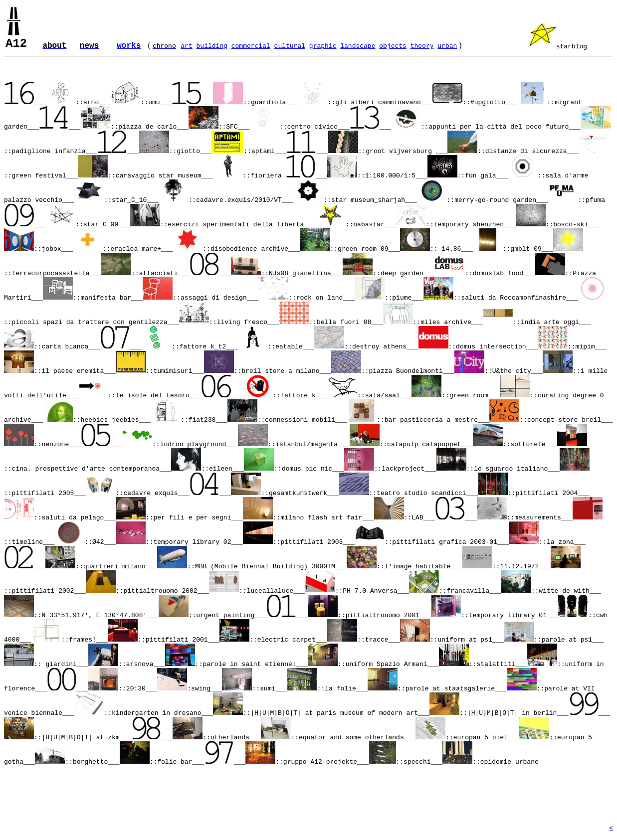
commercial (251, 46)
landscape (358, 46)
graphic (323, 46)
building (212, 46)
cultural (290, 46)
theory (422, 46)
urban (447, 46)
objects (393, 46)
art (186, 46)
